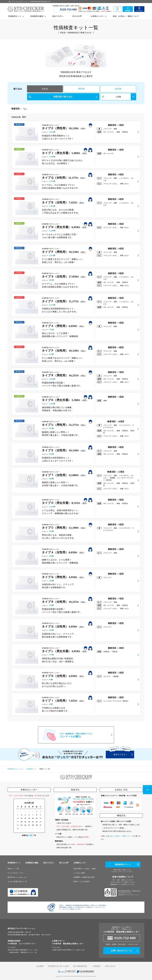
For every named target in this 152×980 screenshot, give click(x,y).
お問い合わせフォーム (122, 951)
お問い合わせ (110, 966)
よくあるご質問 (79, 873)
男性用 (81, 89)
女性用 (118, 89)
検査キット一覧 (13, 869)
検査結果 (128, 11)
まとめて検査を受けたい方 (17, 882)
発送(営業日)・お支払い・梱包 (85, 869)
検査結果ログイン (123, 864)
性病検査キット (14, 863)
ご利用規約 (96, 966)
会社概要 (40, 966)
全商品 (45, 89)
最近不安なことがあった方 (17, 877)
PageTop (147, 790)
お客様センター (80, 863)
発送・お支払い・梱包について (126, 16)
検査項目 (63, 97)
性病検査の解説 (32, 863)
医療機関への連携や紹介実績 (84, 877)
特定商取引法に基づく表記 (58, 966)
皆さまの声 (77, 16)
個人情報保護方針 (80, 966)
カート (118, 11)
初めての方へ (58, 16)
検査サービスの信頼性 (82, 882)
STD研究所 (139, 11)
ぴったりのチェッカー (16, 873)
